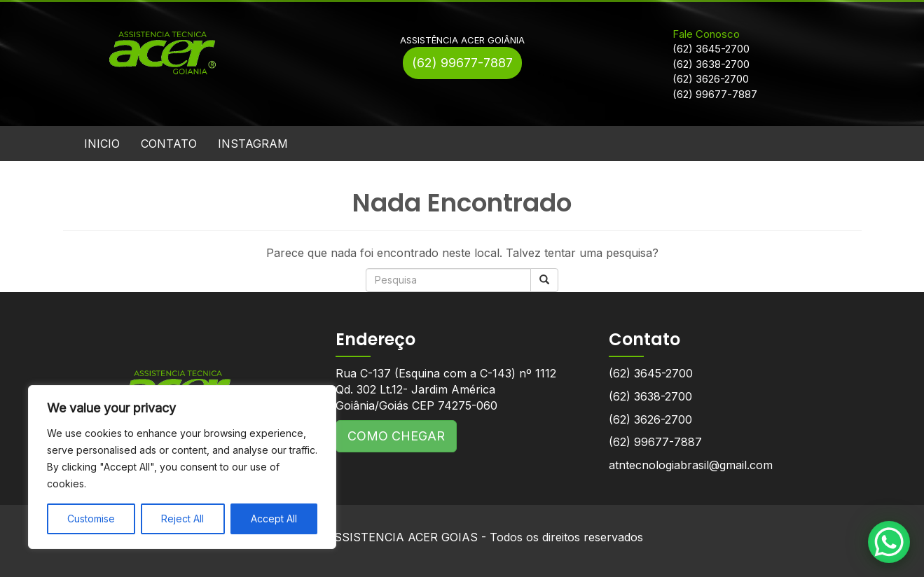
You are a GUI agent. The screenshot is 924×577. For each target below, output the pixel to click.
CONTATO (169, 144)
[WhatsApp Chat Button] (889, 542)
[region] (182, 467)
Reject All (182, 519)
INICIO (102, 144)
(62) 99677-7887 (462, 63)
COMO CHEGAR (396, 436)
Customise (91, 519)
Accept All (274, 519)
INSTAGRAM (253, 144)
